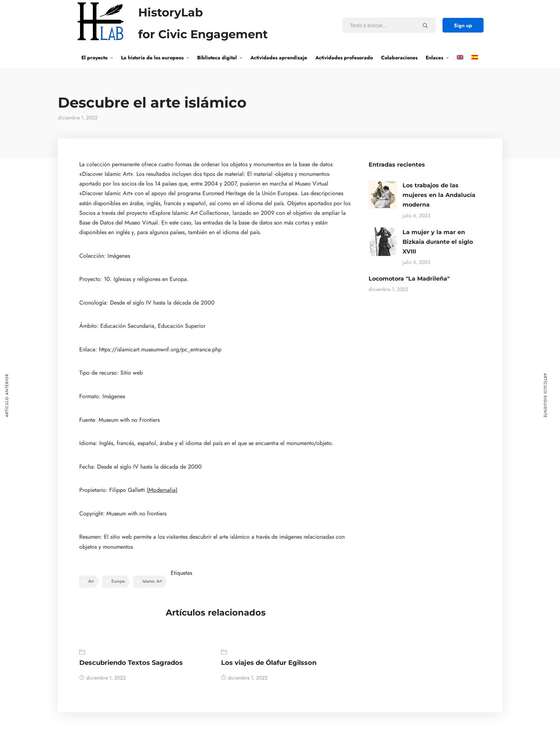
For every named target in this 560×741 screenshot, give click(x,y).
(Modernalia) (162, 490)
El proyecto (94, 58)
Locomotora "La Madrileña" (409, 279)
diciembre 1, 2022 (102, 678)
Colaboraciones (399, 58)
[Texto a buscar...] (425, 25)
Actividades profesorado (344, 58)
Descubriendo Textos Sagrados (131, 663)
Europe (118, 581)
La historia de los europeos (152, 58)
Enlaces (434, 58)
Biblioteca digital (217, 58)
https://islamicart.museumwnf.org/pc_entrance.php (160, 350)
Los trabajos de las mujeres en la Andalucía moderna (439, 195)
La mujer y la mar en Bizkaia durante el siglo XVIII (438, 242)
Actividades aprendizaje (279, 58)
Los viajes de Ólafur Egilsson (269, 663)
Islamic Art (152, 581)
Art (91, 581)
